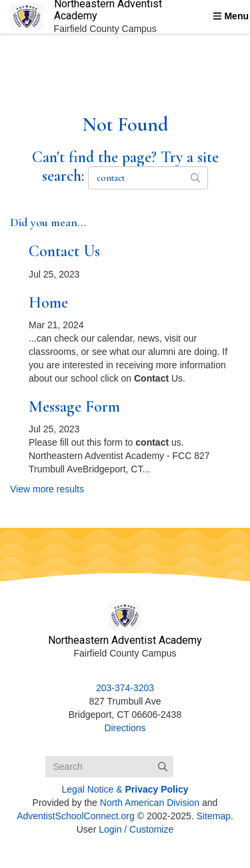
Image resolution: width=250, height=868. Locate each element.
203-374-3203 (125, 688)
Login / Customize (136, 829)
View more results (47, 489)
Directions (125, 728)
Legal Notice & (125, 789)
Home (48, 303)
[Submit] (163, 767)
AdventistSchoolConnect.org (76, 816)
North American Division (150, 803)
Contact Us (64, 251)
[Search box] (109, 767)
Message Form (74, 407)
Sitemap (214, 816)
